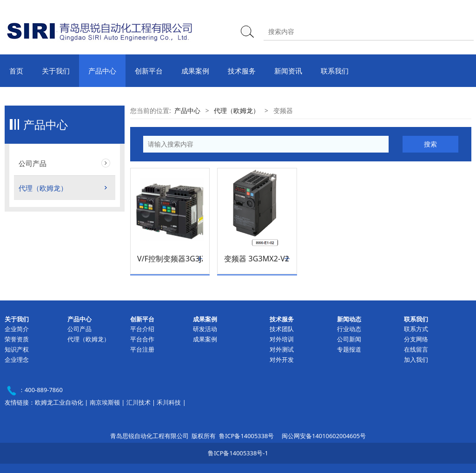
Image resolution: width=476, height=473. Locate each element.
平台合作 (142, 339)
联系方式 (416, 329)
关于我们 (56, 71)
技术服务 (242, 71)
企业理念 (17, 360)
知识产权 (17, 349)
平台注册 (142, 349)
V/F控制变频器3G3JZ (170, 259)
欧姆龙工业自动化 (59, 402)
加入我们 (416, 360)
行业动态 (349, 329)
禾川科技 (169, 402)
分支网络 (416, 339)
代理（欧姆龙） (43, 188)
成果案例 (195, 71)
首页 (16, 71)
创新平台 (149, 71)
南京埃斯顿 (105, 402)
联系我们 (335, 71)
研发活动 (205, 329)
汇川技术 (139, 402)
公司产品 (33, 163)
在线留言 (416, 349)
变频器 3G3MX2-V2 (257, 259)
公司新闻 (349, 339)
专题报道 (349, 349)
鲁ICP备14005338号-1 (238, 453)
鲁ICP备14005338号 (246, 436)
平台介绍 (142, 329)
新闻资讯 (288, 71)
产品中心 (102, 71)
